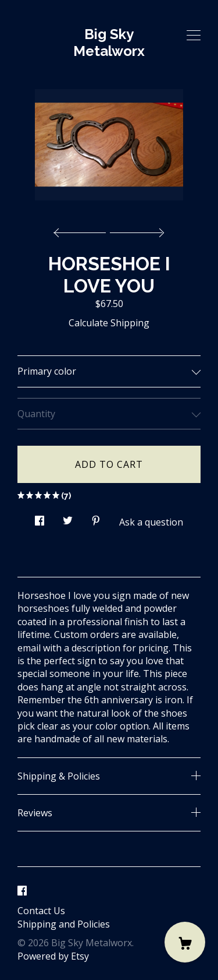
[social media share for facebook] (40, 518)
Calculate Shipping (109, 323)
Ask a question (151, 522)
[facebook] (22, 891)
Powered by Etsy (53, 956)
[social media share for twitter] (68, 518)
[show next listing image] (135, 230)
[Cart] (185, 942)
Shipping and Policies (64, 924)
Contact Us (41, 911)
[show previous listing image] (83, 230)
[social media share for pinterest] (96, 518)
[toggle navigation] (194, 36)
